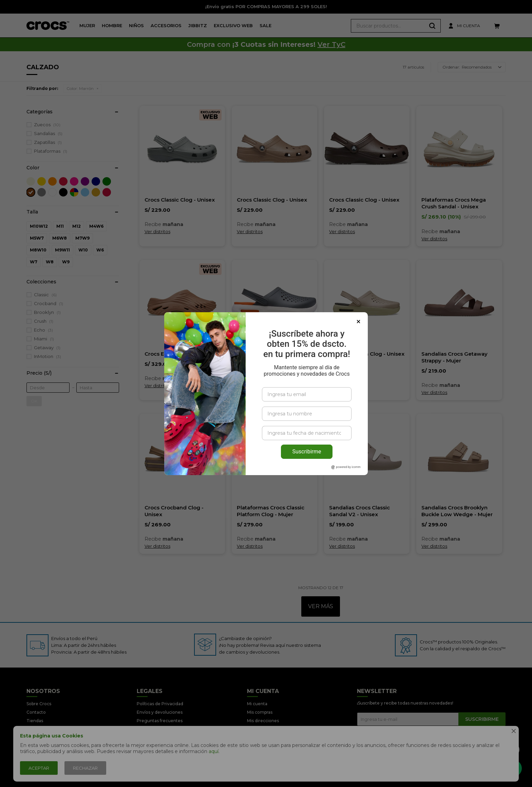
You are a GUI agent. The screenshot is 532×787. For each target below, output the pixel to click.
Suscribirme (307, 436)
